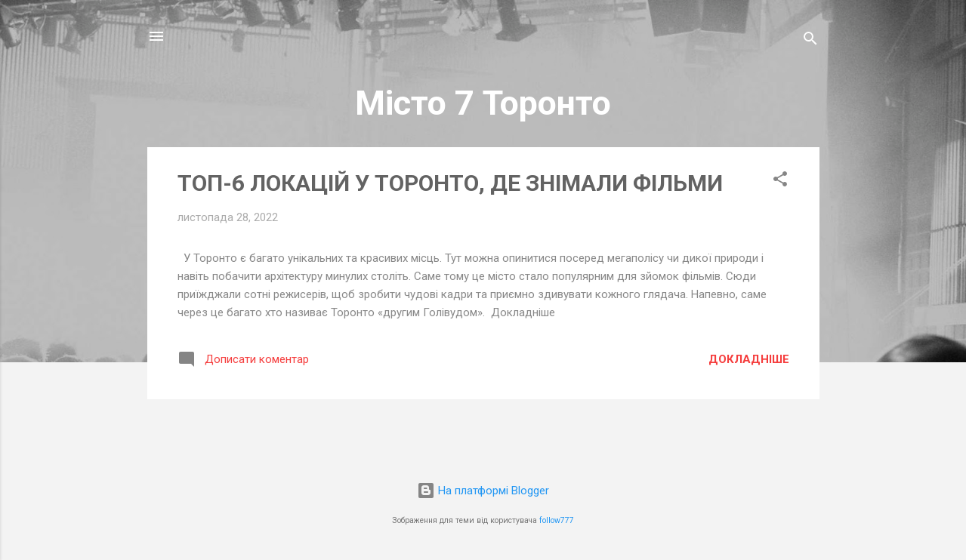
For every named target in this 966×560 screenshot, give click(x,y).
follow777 (557, 520)
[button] (780, 182)
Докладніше (749, 359)
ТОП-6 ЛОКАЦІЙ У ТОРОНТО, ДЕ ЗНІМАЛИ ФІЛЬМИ (450, 183)
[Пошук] (810, 41)
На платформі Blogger (483, 491)
